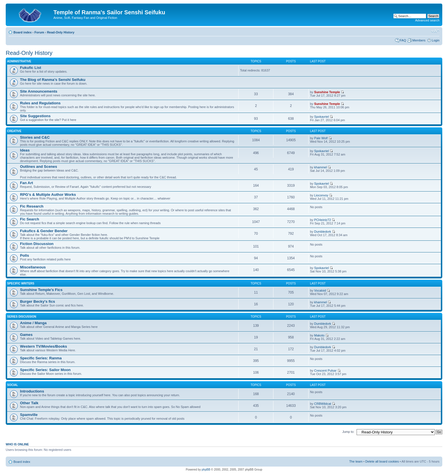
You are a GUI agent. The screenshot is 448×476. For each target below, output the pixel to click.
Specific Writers (21, 283)
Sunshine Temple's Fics (41, 290)
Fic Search (30, 219)
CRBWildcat (323, 404)
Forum (39, 32)
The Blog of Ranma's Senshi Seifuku (53, 80)
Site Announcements (39, 91)
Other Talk (29, 403)
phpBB (206, 470)
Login (436, 40)
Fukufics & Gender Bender (44, 231)
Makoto (319, 335)
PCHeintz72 (323, 220)
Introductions (32, 391)
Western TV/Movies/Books (44, 346)
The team (356, 461)
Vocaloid (320, 290)
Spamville (29, 415)
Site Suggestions (35, 116)
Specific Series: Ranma (41, 358)
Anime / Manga (33, 323)
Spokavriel (322, 117)
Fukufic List (31, 68)
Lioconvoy (321, 195)
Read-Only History (61, 32)
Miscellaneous (33, 267)
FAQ (403, 40)
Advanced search (427, 20)
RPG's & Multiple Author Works (48, 195)
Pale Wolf (321, 138)
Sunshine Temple (327, 92)
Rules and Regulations (40, 103)
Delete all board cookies (382, 461)
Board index (23, 32)
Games (26, 335)
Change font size (435, 31)
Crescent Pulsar (325, 371)
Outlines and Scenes (39, 167)
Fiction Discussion (37, 244)
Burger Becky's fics (38, 301)
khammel (321, 167)
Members (419, 40)
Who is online (17, 444)
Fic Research (32, 206)
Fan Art (27, 183)
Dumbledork (323, 232)
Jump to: (348, 432)
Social (13, 385)
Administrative (19, 61)
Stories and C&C (35, 137)
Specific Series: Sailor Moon (45, 370)
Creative (14, 131)
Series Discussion (22, 317)
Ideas (25, 150)
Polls (25, 255)
